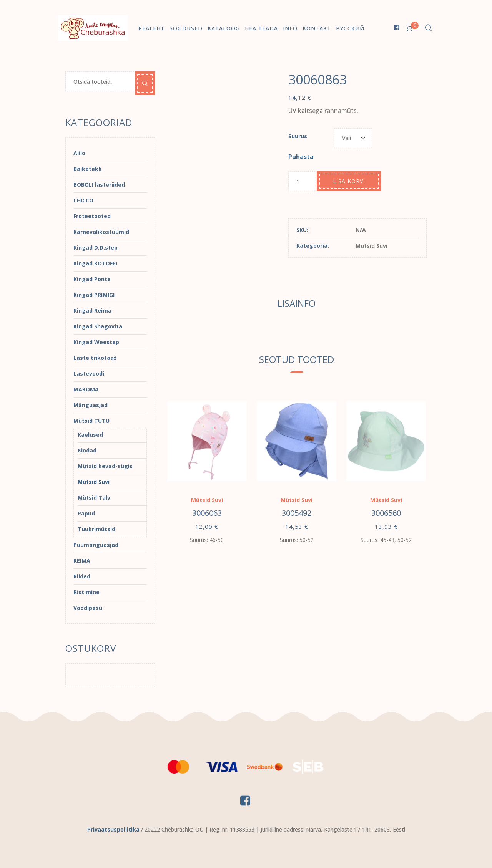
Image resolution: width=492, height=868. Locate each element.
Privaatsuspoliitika (113, 829)
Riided (82, 576)
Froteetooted (92, 216)
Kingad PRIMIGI (94, 295)
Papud (86, 513)
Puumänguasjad (96, 545)
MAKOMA (86, 389)
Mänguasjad (91, 405)
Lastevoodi (89, 374)
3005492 (297, 513)
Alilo (79, 153)
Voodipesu (88, 608)
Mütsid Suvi (371, 246)
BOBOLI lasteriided (99, 185)
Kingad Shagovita (98, 326)
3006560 (386, 513)
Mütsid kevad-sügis (105, 466)
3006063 (207, 513)
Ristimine (86, 592)
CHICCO (83, 200)
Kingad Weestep (96, 342)
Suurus (298, 136)
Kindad (87, 450)
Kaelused (90, 435)
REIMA (82, 561)
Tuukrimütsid (96, 529)
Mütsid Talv (94, 498)
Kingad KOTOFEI (95, 263)
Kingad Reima (92, 311)
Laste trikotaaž (95, 358)
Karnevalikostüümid (101, 232)
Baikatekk (88, 169)
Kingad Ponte (92, 279)
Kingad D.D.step (96, 248)
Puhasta (301, 157)
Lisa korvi (349, 181)
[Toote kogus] (302, 181)
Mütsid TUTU (91, 421)
